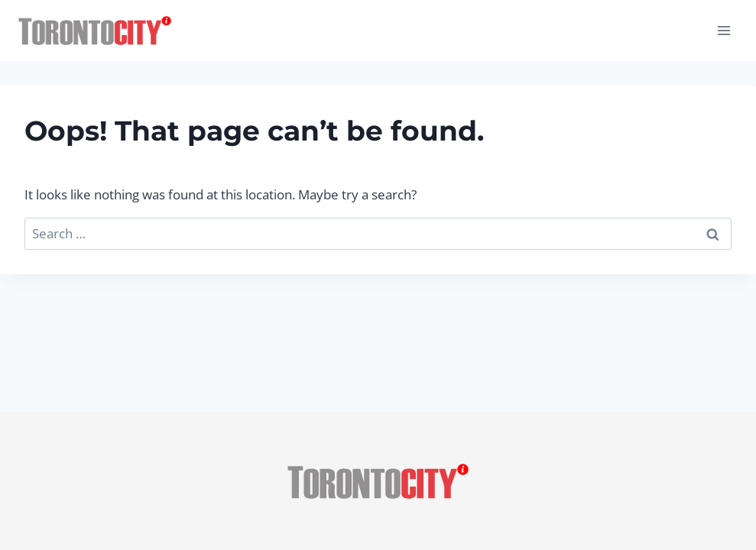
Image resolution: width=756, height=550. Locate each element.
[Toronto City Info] (95, 31)
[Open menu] (724, 30)
